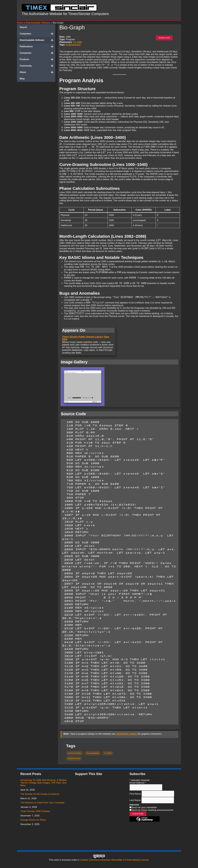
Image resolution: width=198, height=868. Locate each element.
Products (37, 59)
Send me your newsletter (144, 807)
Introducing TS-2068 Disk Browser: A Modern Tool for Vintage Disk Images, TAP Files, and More (44, 783)
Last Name (135, 800)
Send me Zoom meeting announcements (152, 810)
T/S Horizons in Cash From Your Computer (42, 803)
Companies (37, 53)
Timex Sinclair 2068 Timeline (35, 811)
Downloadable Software (37, 40)
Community (37, 66)
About (37, 72)
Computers (37, 34)
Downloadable (93, 753)
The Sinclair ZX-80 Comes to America (40, 794)
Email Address (138, 783)
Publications (37, 47)
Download (164, 38)
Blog (22, 79)
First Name (136, 794)
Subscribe (138, 814)
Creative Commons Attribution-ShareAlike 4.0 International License (114, 860)
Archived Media (75, 753)
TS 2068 (77, 42)
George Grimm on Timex (33, 820)
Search (23, 27)
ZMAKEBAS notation (126, 734)
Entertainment (73, 45)
